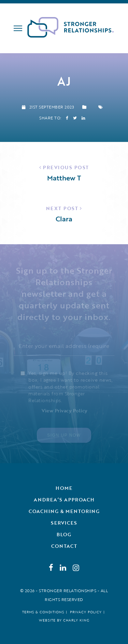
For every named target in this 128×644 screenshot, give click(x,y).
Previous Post (66, 167)
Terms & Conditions (43, 612)
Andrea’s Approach (64, 500)
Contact (64, 546)
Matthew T (64, 178)
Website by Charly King (64, 620)
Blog (64, 534)
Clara (64, 219)
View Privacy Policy (65, 411)
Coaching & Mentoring (64, 511)
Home (64, 488)
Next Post (62, 208)
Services (64, 523)
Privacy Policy (86, 612)
